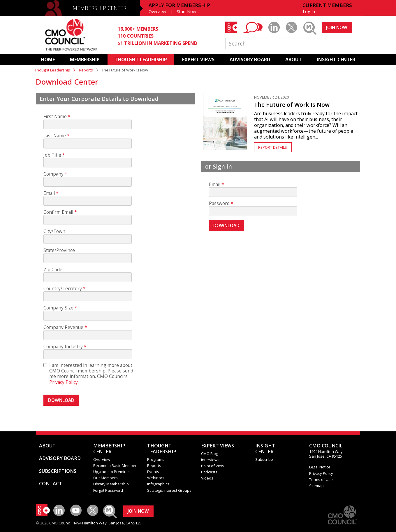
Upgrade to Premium (111, 472)
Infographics (158, 484)
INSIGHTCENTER (265, 449)
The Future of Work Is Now (292, 105)
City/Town (54, 231)
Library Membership (111, 484)
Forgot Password (108, 490)
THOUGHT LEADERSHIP (141, 60)
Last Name (55, 136)
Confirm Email (58, 212)
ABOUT (294, 60)
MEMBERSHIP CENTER (100, 8)
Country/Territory (63, 289)
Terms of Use (321, 480)
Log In (309, 12)
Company (53, 174)
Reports (86, 70)
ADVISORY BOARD (250, 60)
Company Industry (63, 347)
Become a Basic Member (115, 466)
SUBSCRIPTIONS (58, 471)
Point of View (213, 466)
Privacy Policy (321, 473)
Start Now (186, 12)
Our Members (105, 478)
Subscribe (264, 459)
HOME (48, 60)
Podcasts (209, 472)
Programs (156, 459)
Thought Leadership (52, 70)
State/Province (59, 250)
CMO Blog (210, 454)
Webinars (156, 478)
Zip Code (53, 270)
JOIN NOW (337, 27)
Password (219, 203)
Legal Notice (320, 467)
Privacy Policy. (64, 382)
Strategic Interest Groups (169, 490)
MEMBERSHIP (85, 60)
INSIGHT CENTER (336, 60)
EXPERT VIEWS (198, 60)
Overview (157, 12)
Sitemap (316, 486)
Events (153, 472)
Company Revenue (63, 327)
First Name (55, 117)
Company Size (58, 308)
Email (49, 193)
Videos (207, 478)
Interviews (210, 460)
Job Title (52, 155)
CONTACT (51, 484)
